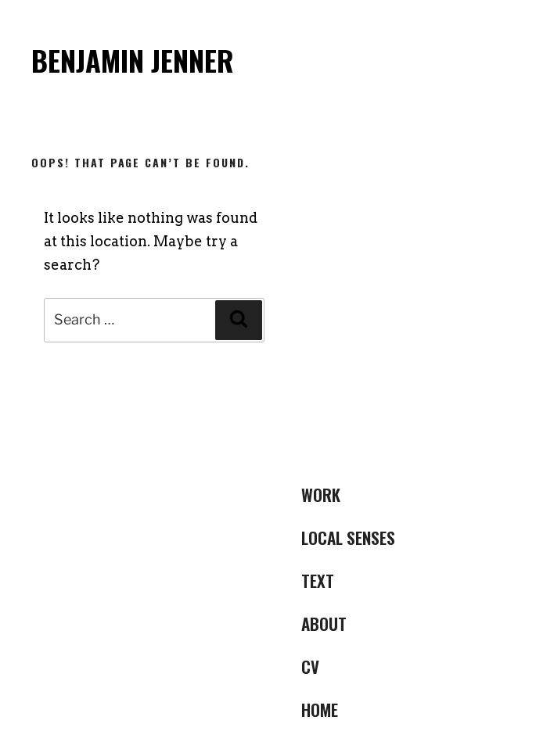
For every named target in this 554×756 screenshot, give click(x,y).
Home (320, 709)
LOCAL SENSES (348, 537)
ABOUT (324, 623)
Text (318, 580)
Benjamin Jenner (133, 60)
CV (310, 666)
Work (321, 494)
